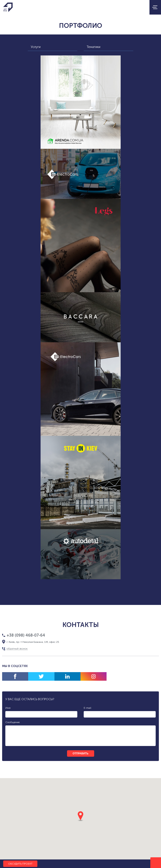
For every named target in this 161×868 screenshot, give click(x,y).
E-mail (87, 708)
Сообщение (12, 722)
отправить (80, 753)
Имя (8, 708)
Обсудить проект (20, 864)
